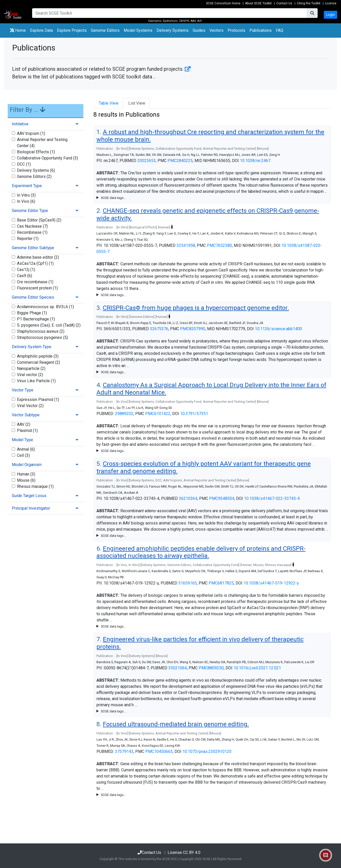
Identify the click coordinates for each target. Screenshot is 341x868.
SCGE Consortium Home (223, 3)
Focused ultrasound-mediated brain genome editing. (176, 724)
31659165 (188, 583)
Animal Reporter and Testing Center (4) (42, 143)
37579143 (124, 751)
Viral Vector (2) (30, 406)
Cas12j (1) (26, 270)
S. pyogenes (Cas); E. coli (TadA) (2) (49, 325)
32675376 (159, 329)
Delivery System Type (32, 347)
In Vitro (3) (26, 195)
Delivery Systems (173, 30)
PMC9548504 (222, 498)
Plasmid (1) (27, 431)
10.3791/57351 (194, 414)
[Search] (170, 13)
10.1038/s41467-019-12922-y (271, 583)
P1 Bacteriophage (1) (36, 319)
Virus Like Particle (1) (36, 381)
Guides (199, 30)
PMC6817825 (221, 583)
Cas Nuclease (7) (32, 226)
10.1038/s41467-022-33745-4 (272, 498)
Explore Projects (73, 30)
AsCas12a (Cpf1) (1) (35, 263)
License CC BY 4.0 (184, 852)
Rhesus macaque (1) (35, 486)
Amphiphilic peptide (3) (38, 356)
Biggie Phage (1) (32, 313)
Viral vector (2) (30, 375)
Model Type (22, 440)
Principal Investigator (31, 508)
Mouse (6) (26, 480)
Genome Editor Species (33, 297)
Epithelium (170, 21)
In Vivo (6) (26, 201)
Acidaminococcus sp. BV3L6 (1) (45, 307)
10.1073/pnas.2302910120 (207, 751)
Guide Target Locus (29, 496)
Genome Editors (106, 30)
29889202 (124, 414)
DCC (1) (24, 164)
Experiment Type (27, 186)
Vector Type (23, 390)
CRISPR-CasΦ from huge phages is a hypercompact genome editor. (196, 308)
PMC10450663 (159, 751)
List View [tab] (136, 103)
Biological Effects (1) (36, 152)
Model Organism (27, 465)
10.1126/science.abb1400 (278, 329)
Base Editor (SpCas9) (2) (39, 220)
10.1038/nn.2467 (255, 161)
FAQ (280, 30)
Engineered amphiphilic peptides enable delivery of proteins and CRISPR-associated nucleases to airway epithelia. (201, 552)
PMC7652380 (219, 245)
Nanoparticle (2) (31, 369)
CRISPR (184, 21)
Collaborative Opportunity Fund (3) (47, 158)
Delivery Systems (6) (36, 170)
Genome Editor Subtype (33, 248)
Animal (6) (26, 449)
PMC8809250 (211, 668)
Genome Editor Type (30, 211)
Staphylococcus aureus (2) (41, 331)
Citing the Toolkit (309, 3)
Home (18, 30)
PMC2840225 (180, 161)
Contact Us (284, 3)
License (331, 3)
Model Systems (138, 30)
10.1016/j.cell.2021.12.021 (257, 668)
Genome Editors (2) (34, 176)
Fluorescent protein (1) (37, 288)
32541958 (186, 245)
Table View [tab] (108, 103)
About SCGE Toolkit (258, 3)
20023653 (147, 161)
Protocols (236, 30)
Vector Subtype (26, 415)
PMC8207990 (193, 329)
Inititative (20, 124)
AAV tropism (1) (31, 133)
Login (330, 15)
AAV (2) (24, 424)
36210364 (188, 498)
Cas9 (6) (25, 276)
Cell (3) (23, 455)
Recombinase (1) (32, 232)
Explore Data (42, 30)
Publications (261, 30)
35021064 (178, 668)
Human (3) (26, 474)
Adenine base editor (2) (38, 257)
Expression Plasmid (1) (38, 400)
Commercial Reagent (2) (38, 362)
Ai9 (199, 21)
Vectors (216, 30)
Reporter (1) (28, 239)
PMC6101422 (158, 414)
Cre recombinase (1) (35, 282)
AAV (193, 21)
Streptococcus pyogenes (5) (42, 337)
